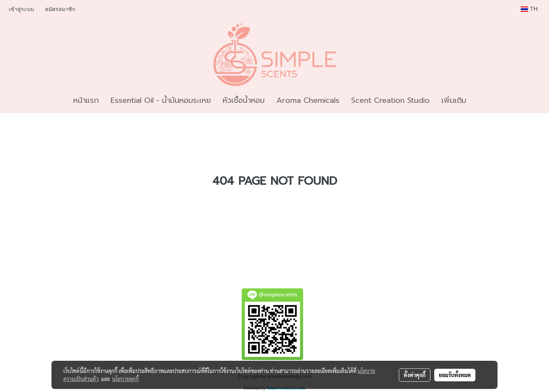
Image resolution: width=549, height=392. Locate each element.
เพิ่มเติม (454, 100)
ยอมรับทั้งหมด (455, 375)
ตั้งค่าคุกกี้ (415, 375)
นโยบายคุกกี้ (125, 379)
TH (529, 9)
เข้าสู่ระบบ (21, 9)
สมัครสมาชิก (60, 9)
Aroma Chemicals (308, 100)
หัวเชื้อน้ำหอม (244, 100)
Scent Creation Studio (390, 100)
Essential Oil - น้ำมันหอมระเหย (161, 100)
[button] (479, 100)
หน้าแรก (86, 100)
